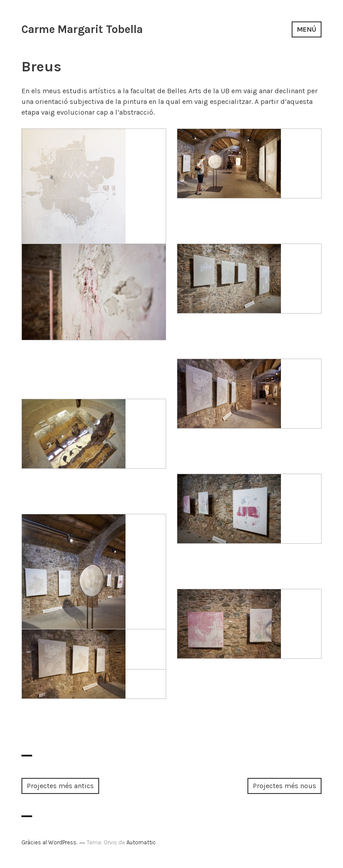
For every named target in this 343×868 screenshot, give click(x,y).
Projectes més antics (60, 786)
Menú (307, 29)
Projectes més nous (284, 786)
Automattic (141, 842)
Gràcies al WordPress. (49, 842)
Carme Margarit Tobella (82, 29)
